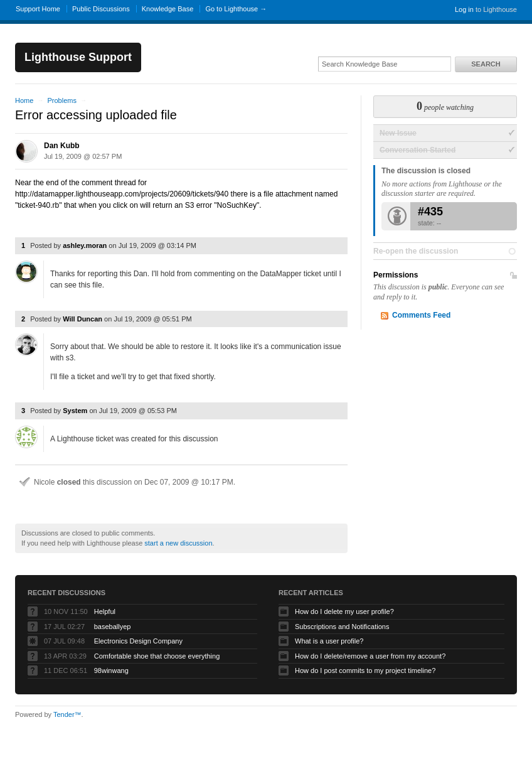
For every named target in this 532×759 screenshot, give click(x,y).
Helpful (105, 611)
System (75, 411)
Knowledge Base (168, 9)
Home (24, 100)
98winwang (111, 670)
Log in (464, 9)
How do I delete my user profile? (344, 611)
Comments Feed (421, 315)
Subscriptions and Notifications (342, 627)
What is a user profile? (329, 641)
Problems (61, 100)
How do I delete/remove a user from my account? (370, 656)
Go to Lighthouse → (236, 9)
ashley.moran (85, 245)
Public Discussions (101, 9)
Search (486, 64)
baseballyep (113, 627)
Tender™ (67, 714)
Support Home (38, 9)
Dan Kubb (62, 146)
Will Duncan (82, 319)
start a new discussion (178, 543)
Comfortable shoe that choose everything (157, 656)
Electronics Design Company (138, 641)
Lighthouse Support (78, 57)
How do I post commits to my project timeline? (365, 670)
